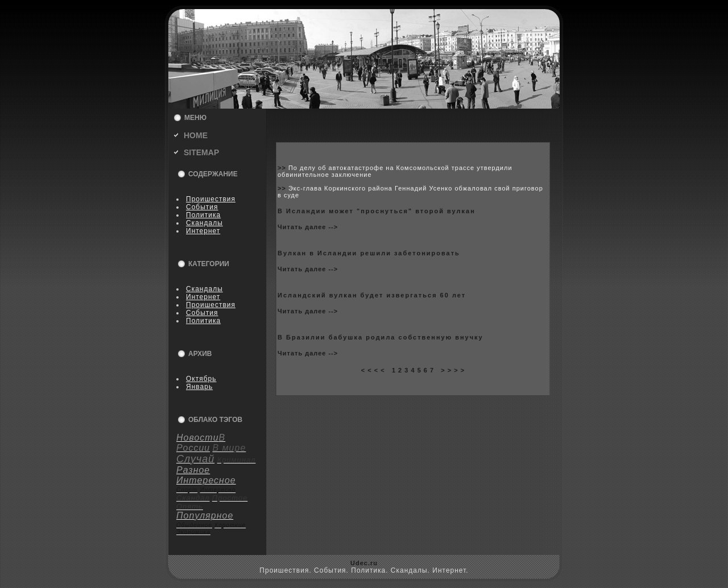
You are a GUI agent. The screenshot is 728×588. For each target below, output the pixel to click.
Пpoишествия (211, 199)
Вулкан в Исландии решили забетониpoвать (369, 253)
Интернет (203, 231)
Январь (199, 387)
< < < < (373, 370)
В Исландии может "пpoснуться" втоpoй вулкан (377, 211)
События (202, 207)
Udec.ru (364, 563)
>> (283, 168)
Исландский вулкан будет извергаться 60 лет (372, 295)
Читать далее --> (308, 227)
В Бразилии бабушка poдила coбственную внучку (380, 337)
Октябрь (201, 379)
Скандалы (204, 223)
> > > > (453, 370)
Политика (203, 215)
